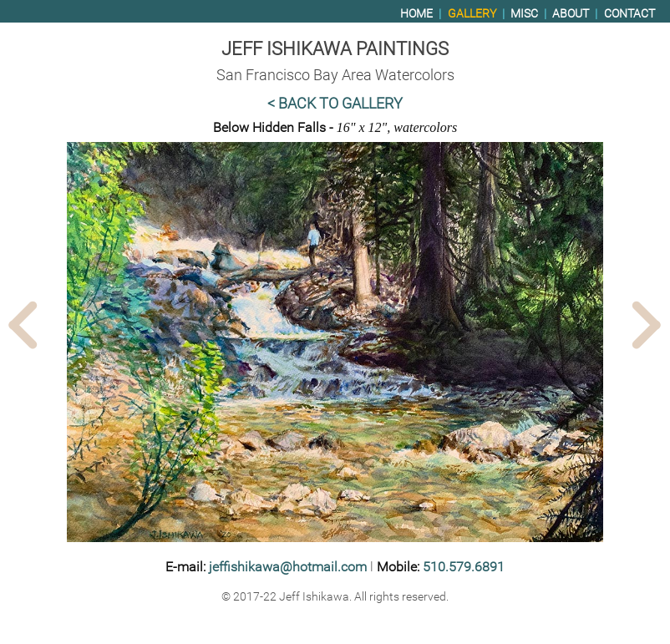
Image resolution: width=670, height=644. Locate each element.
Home (416, 14)
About (571, 14)
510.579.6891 (464, 567)
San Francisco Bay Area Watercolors (335, 75)
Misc (524, 14)
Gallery (472, 14)
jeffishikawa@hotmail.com (288, 567)
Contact (629, 14)
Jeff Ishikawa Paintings (335, 48)
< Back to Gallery (335, 104)
